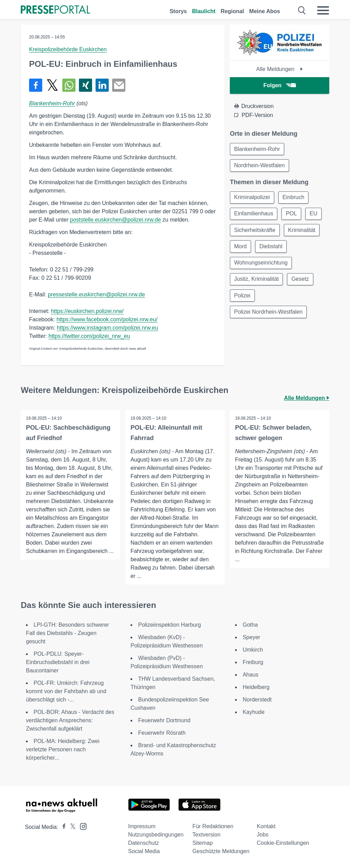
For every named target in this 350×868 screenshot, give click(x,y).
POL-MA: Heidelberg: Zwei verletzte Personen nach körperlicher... (63, 749)
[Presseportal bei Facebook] (62, 827)
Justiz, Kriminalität (257, 281)
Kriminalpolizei (252, 198)
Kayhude (254, 712)
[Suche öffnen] (302, 10)
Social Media (144, 851)
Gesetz (301, 281)
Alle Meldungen (280, 69)
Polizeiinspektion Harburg (169, 625)
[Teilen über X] (52, 85)
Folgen (280, 85)
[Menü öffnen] (323, 10)
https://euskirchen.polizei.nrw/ (87, 311)
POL (292, 214)
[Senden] (119, 85)
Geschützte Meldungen (221, 851)
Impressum (142, 826)
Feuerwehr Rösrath (162, 733)
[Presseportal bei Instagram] (81, 826)
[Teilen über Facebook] (36, 85)
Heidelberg (256, 687)
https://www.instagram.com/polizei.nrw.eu (107, 328)
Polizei (243, 298)
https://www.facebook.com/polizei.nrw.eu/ (107, 319)
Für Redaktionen (213, 826)
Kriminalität (302, 231)
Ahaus (250, 675)
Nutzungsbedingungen (156, 835)
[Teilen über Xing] (86, 85)
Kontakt (266, 826)
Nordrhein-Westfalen (260, 166)
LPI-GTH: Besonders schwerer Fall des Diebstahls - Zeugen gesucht (68, 633)
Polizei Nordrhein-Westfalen (269, 314)
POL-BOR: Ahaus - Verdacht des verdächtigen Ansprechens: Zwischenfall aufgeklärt (70, 720)
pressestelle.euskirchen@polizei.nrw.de (96, 294)
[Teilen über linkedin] (102, 85)
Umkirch (253, 650)
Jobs (263, 835)
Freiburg (253, 662)
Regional (232, 11)
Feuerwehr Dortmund (164, 720)
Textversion (207, 835)
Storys (178, 11)
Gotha (250, 625)
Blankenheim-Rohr (52, 103)
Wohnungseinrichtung (261, 264)
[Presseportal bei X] (71, 827)
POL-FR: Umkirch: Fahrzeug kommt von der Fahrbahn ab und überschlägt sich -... (66, 691)
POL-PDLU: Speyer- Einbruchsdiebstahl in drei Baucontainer (58, 662)
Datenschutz (143, 843)
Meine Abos (265, 11)
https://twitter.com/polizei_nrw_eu (89, 336)
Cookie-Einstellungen (283, 843)
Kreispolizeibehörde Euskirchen (68, 49)
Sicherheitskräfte (255, 231)
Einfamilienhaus (254, 214)
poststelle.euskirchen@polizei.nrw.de (115, 220)
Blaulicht (204, 11)
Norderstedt (257, 700)
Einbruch (294, 198)
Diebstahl (272, 248)
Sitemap (203, 843)
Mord (241, 248)
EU (315, 214)
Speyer (252, 637)
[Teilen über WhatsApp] (69, 85)
